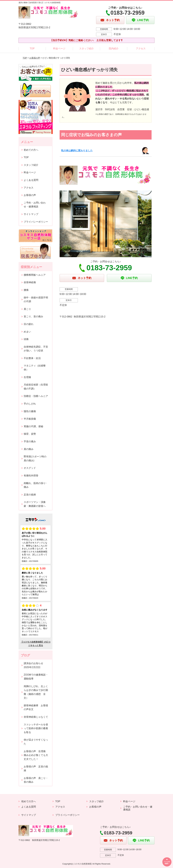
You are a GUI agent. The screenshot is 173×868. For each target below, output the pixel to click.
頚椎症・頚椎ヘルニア (36, 396)
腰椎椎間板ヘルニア (35, 275)
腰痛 (26, 290)
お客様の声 (35, 58)
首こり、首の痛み (33, 316)
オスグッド (30, 468)
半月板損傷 (30, 419)
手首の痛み (30, 441)
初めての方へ (31, 150)
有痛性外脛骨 (31, 476)
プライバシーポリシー (36, 222)
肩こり (27, 309)
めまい (27, 332)
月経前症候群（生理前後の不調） (36, 387)
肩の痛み (29, 449)
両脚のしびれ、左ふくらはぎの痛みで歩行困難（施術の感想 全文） (36, 692)
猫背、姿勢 (30, 434)
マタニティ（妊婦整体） (35, 368)
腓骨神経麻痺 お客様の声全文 (36, 707)
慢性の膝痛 (30, 411)
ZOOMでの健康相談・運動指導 (36, 677)
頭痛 (26, 339)
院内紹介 (114, 48)
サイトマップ (31, 214)
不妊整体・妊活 (32, 358)
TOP (32, 48)
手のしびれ (30, 404)
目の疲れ (29, 324)
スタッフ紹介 (87, 48)
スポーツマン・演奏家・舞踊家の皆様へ (35, 504)
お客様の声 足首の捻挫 (36, 769)
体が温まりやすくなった (36, 742)
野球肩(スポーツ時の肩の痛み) (35, 459)
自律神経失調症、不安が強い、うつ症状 (36, 349)
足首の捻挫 (30, 495)
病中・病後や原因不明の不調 (36, 300)
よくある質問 (31, 180)
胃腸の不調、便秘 (33, 426)
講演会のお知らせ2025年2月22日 (33, 665)
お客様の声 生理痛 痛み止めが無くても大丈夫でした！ (36, 755)
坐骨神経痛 (30, 282)
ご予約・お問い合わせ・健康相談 (35, 205)
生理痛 (27, 377)
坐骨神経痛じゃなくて (36, 717)
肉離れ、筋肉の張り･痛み (35, 485)
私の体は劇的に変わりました (77, 151)
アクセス (141, 48)
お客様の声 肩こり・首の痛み (36, 780)
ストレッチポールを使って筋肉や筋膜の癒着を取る (36, 728)
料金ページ (59, 48)
